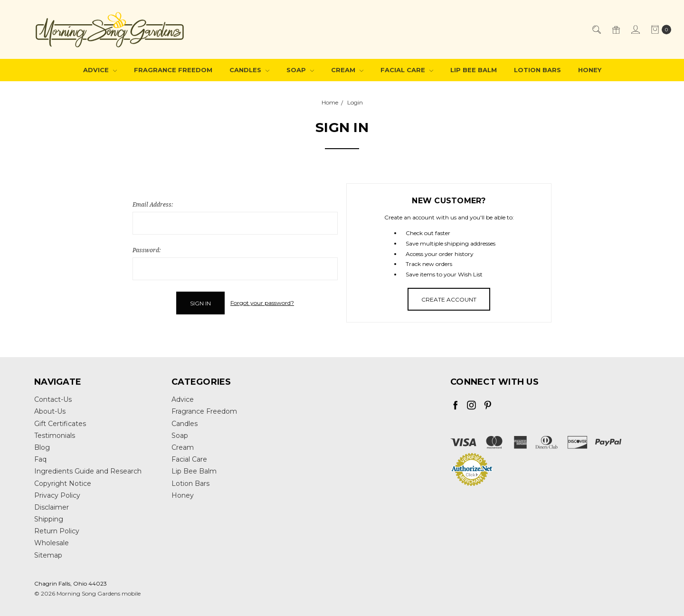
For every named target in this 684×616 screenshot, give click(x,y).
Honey (590, 70)
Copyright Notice (63, 483)
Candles (249, 70)
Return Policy (57, 531)
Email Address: (153, 204)
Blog (42, 447)
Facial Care (407, 70)
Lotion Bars (537, 70)
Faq (40, 459)
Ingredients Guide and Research (88, 471)
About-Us (50, 411)
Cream (347, 70)
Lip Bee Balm (474, 70)
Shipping (49, 519)
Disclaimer (52, 507)
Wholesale (52, 543)
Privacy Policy (57, 495)
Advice (100, 70)
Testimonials (55, 436)
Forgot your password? (262, 303)
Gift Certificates (60, 424)
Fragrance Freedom (173, 70)
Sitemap (48, 555)
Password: (147, 250)
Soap (300, 70)
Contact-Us (53, 399)
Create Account (449, 299)
